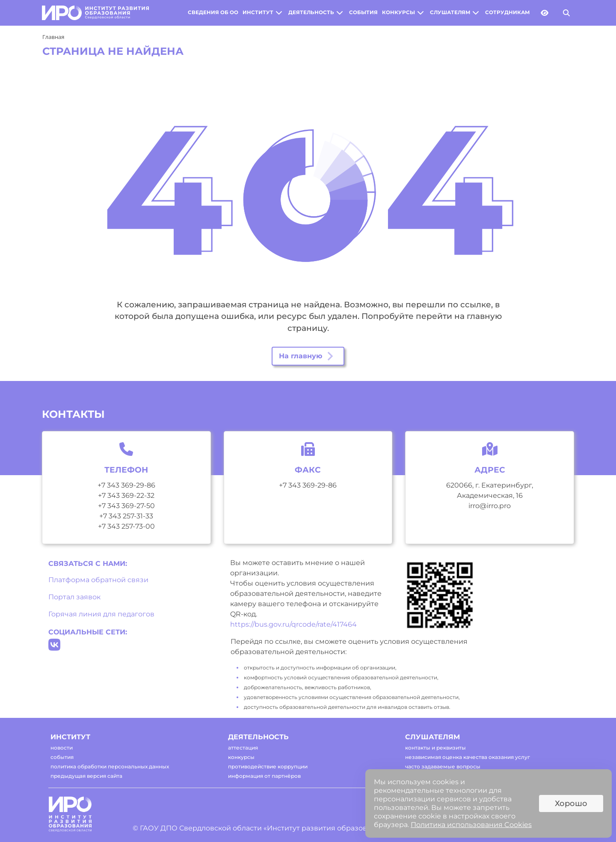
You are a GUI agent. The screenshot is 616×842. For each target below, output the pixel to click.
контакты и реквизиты (435, 748)
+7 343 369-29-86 (126, 485)
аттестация (243, 748)
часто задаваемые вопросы (443, 766)
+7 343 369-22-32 (126, 495)
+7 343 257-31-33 (126, 516)
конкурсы (398, 12)
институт (258, 12)
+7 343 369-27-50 (126, 506)
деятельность (311, 12)
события (363, 12)
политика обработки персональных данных (110, 766)
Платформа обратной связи (98, 580)
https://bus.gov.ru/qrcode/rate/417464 (293, 624)
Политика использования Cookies (471, 825)
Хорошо (571, 803)
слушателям (450, 12)
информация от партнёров (264, 776)
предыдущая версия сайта (86, 776)
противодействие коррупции (268, 766)
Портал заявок (74, 597)
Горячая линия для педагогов (101, 614)
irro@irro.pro (490, 506)
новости (62, 748)
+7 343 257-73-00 (126, 526)
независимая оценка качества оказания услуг (468, 757)
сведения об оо (213, 12)
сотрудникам (507, 12)
